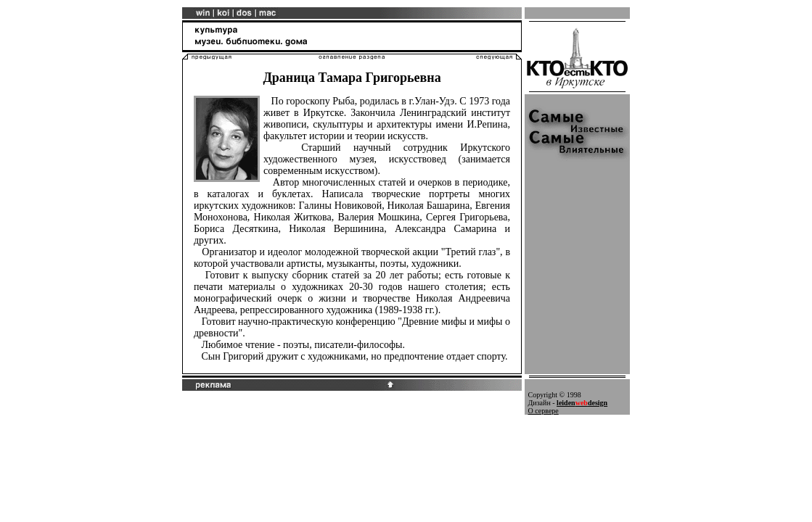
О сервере (544, 411)
